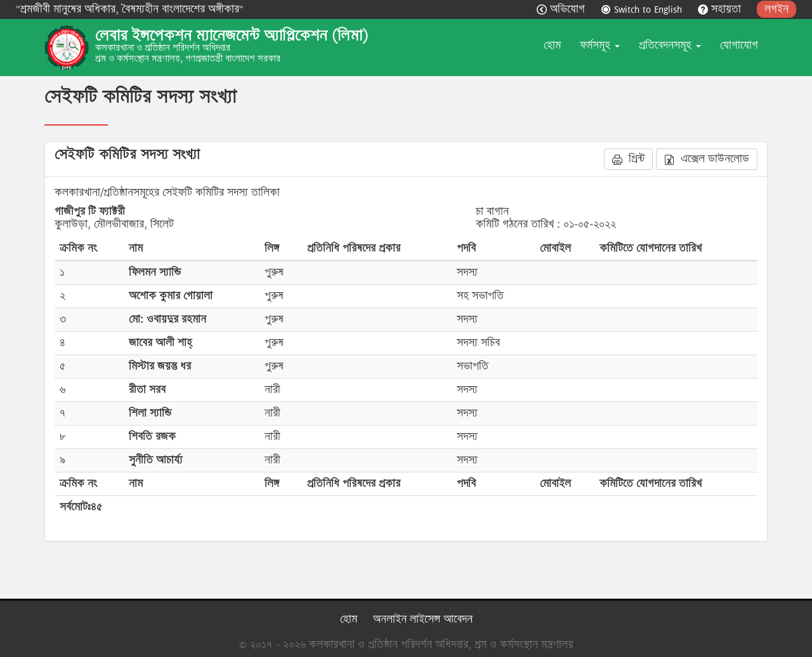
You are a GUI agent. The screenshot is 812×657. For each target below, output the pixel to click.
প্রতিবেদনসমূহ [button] (670, 45)
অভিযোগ (562, 9)
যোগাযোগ (739, 45)
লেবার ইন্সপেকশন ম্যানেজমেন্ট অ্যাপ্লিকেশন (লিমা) (232, 36)
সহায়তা (721, 9)
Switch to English (643, 9)
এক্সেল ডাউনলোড (707, 159)
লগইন (776, 9)
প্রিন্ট (628, 159)
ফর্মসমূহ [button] (600, 45)
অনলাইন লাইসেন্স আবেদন (423, 619)
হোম (552, 45)
